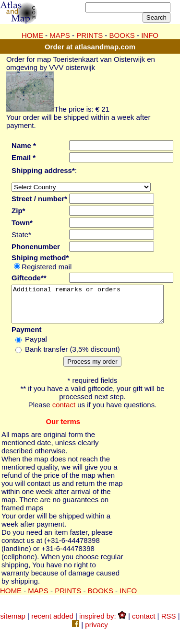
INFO (150, 35)
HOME (32, 35)
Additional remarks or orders (93, 308)
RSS (169, 623)
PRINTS (90, 35)
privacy (96, 632)
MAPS (60, 35)
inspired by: (103, 623)
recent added (52, 623)
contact (64, 412)
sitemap (13, 623)
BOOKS (122, 35)
